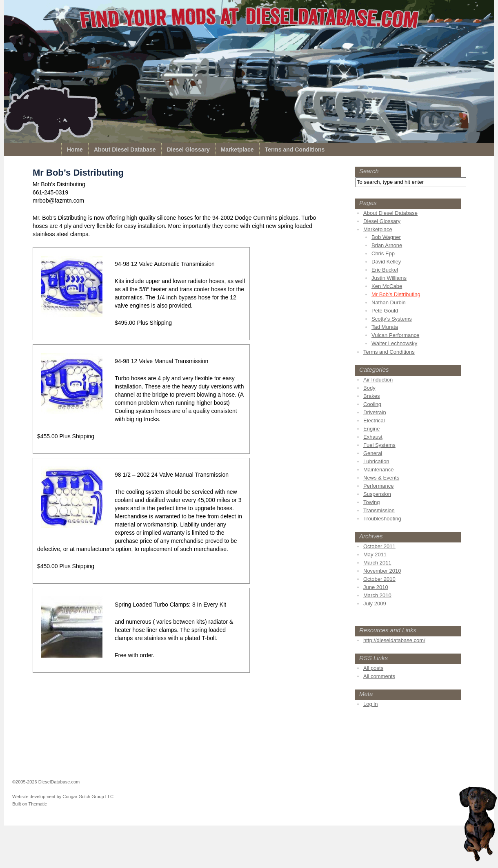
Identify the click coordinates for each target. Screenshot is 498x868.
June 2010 (376, 587)
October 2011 (379, 546)
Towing (371, 502)
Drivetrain (375, 412)
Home (75, 150)
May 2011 (375, 554)
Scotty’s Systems (392, 319)
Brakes (371, 396)
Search (369, 171)
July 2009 (375, 604)
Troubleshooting (382, 519)
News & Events (381, 478)
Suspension (377, 494)
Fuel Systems (379, 445)
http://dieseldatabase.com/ (394, 640)
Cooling (372, 404)
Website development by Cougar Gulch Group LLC (63, 797)
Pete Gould (385, 311)
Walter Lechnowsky (394, 343)
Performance (378, 486)
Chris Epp (383, 253)
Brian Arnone (387, 245)
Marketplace (237, 150)
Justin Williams (389, 278)
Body (369, 388)
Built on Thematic (30, 804)
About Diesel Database (125, 150)
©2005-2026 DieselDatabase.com (46, 782)
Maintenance (378, 470)
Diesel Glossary (188, 150)
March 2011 (377, 563)
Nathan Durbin (389, 302)
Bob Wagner (386, 237)
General (373, 453)
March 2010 (377, 595)
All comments (379, 676)
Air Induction (378, 380)
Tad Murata (385, 327)
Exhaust (373, 437)
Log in (370, 704)
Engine (371, 429)
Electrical (374, 421)
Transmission (379, 510)
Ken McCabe (387, 286)
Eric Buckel (385, 270)
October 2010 (379, 579)
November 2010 (382, 571)
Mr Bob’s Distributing (396, 294)
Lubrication (376, 461)
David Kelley (386, 262)
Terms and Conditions (295, 150)
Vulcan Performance (395, 335)
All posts (373, 668)
